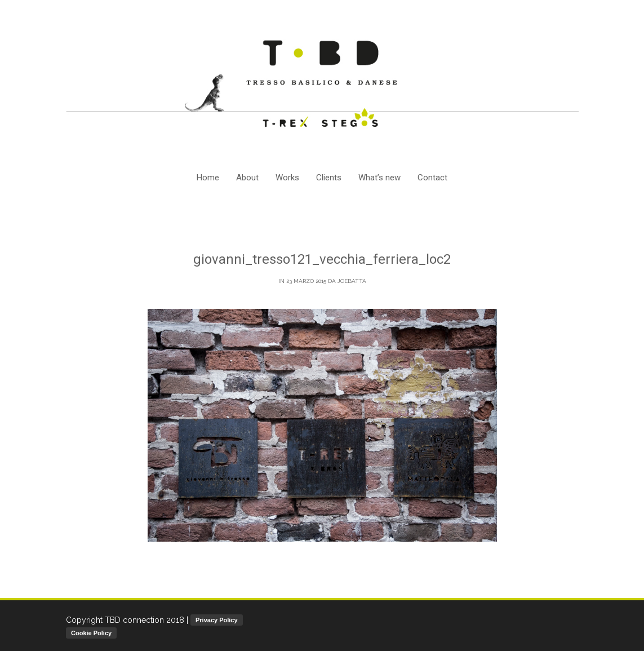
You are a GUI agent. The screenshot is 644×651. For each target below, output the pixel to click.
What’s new (379, 178)
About (247, 178)
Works (287, 178)
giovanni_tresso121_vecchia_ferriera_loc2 (322, 259)
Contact (432, 178)
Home (208, 178)
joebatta (352, 281)
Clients (329, 178)
